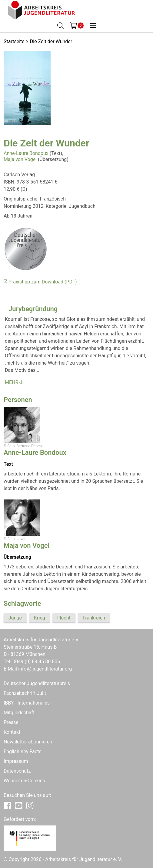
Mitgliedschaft (19, 713)
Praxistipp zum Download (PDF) (40, 282)
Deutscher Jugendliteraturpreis (37, 683)
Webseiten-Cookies (24, 781)
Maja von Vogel (20, 159)
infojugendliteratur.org (45, 669)
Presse (11, 722)
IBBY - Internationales (27, 703)
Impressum (16, 761)
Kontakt (12, 732)
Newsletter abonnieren (28, 742)
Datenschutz (17, 771)
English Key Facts (23, 751)
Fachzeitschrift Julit (25, 693)
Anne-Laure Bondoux (26, 153)
